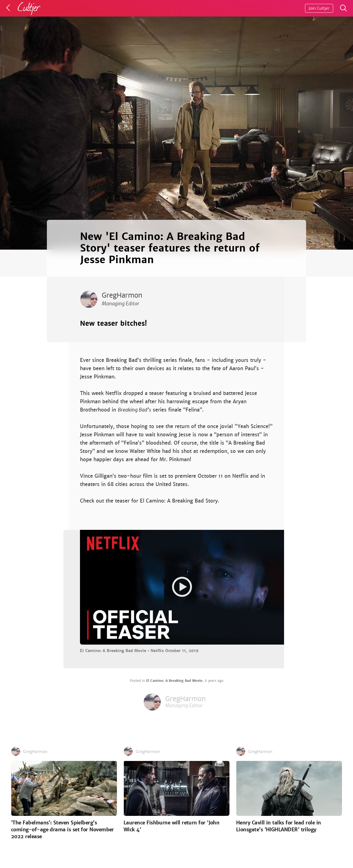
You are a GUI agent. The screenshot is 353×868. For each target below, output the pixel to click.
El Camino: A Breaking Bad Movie (174, 681)
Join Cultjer (319, 8)
